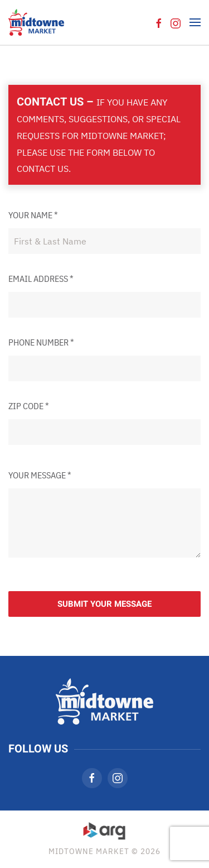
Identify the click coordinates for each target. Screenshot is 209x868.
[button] (195, 22)
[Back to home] (36, 22)
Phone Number (41, 342)
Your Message (40, 475)
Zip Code (29, 406)
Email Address (41, 279)
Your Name (33, 215)
